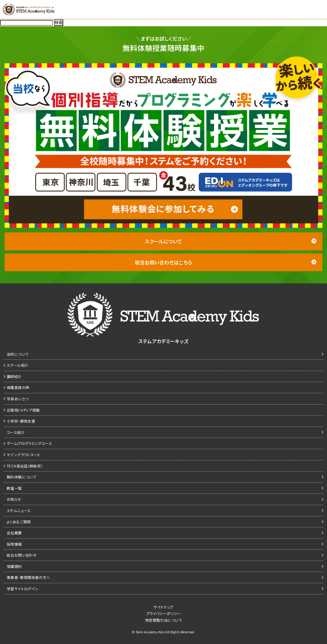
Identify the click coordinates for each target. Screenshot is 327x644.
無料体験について (21, 477)
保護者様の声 (18, 387)
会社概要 (14, 533)
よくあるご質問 (19, 522)
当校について (18, 354)
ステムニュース (19, 510)
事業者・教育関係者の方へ (29, 577)
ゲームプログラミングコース (29, 443)
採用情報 (14, 544)
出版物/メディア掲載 (23, 410)
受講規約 (14, 566)
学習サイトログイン (22, 589)
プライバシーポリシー (164, 613)
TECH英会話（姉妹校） (25, 466)
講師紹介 (14, 376)
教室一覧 (14, 488)
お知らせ (14, 499)
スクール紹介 (18, 365)
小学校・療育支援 (21, 421)
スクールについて (231, 241)
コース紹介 (16, 432)
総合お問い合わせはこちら (226, 262)
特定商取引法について (163, 620)
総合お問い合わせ (22, 555)
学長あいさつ (18, 399)
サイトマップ (163, 607)
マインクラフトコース (24, 455)
